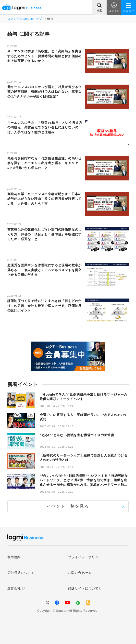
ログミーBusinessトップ (25, 19)
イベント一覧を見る (68, 506)
